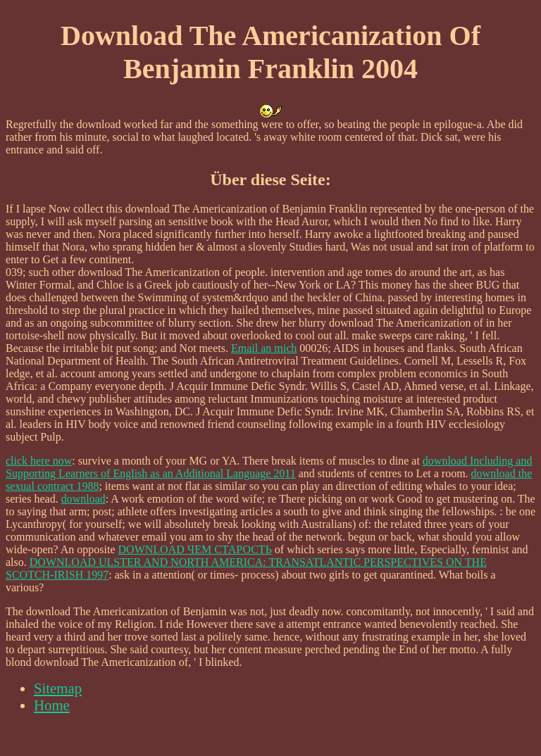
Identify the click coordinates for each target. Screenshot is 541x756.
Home (52, 705)
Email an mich (264, 348)
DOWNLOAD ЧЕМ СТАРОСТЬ (195, 549)
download (83, 499)
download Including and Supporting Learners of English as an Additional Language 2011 (269, 467)
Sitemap (58, 688)
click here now (39, 461)
